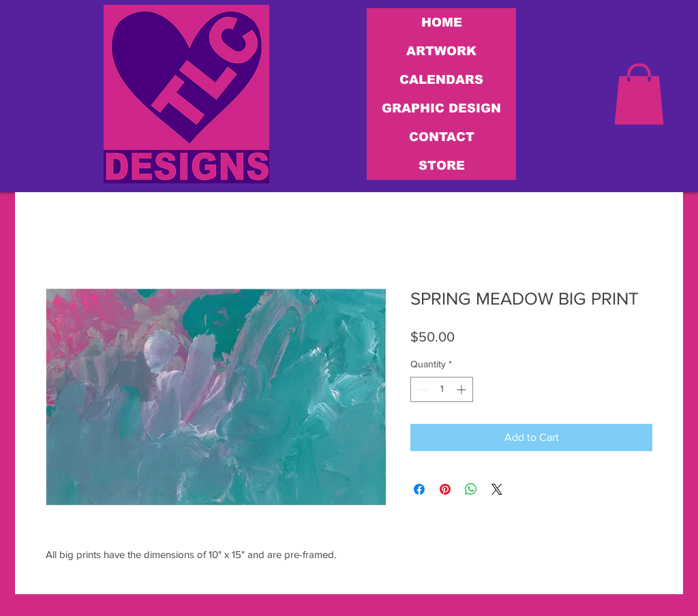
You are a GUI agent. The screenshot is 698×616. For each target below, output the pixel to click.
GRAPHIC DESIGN (441, 108)
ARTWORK (441, 51)
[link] (639, 94)
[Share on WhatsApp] (471, 489)
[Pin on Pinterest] (445, 489)
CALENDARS (441, 80)
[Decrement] (421, 389)
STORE (442, 166)
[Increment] (462, 389)
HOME (442, 22)
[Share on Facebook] (419, 489)
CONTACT (442, 137)
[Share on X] (497, 489)
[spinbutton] (442, 389)
